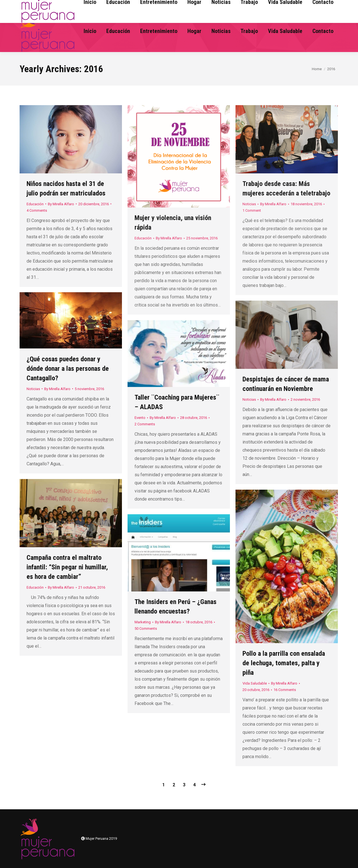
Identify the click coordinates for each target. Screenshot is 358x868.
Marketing (143, 622)
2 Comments (145, 424)
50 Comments (146, 628)
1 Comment (252, 210)
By (61, 204)
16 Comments (285, 690)
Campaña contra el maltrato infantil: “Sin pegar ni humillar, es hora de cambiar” (67, 567)
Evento (140, 418)
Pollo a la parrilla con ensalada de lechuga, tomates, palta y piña (284, 663)
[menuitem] (90, 31)
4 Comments (37, 210)
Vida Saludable (255, 683)
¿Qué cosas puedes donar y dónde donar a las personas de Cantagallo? (68, 369)
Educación (35, 204)
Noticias (249, 204)
